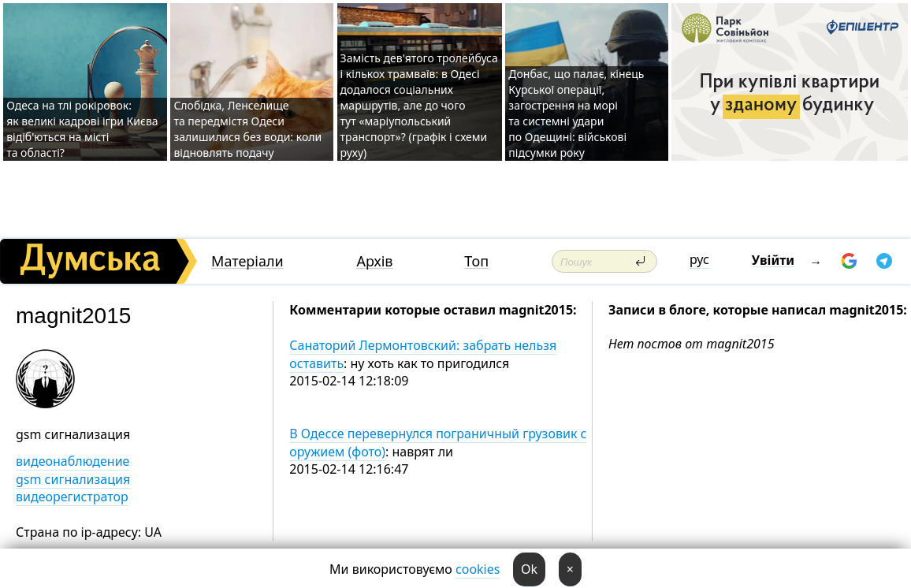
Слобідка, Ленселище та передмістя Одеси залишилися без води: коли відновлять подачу (247, 129)
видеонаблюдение (73, 461)
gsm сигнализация (73, 479)
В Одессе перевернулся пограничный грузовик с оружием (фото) (438, 442)
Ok (529, 569)
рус (699, 259)
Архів (374, 261)
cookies (478, 569)
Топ (476, 261)
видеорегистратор (72, 497)
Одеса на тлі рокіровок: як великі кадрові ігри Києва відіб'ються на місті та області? (82, 129)
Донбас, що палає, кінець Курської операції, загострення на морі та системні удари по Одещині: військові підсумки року (576, 113)
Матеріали (247, 261)
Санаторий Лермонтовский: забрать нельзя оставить (423, 354)
